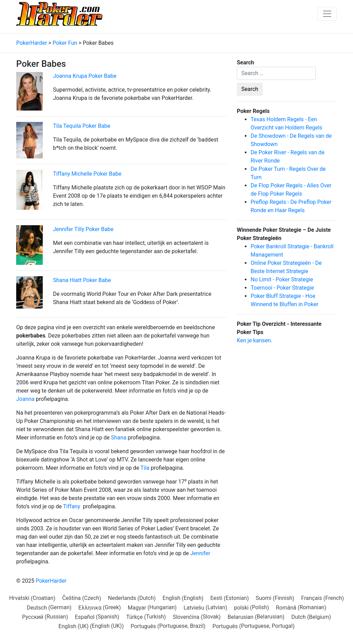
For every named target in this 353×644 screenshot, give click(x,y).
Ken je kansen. (255, 340)
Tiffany (72, 506)
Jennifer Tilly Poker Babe (83, 229)
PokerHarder (51, 581)
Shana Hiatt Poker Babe (82, 280)
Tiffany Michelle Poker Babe (87, 174)
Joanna (25, 399)
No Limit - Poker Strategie (282, 279)
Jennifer (200, 553)
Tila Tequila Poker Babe (82, 126)
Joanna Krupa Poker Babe (85, 76)
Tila (145, 468)
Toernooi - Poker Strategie (282, 288)
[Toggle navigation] (327, 14)
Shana (119, 438)
